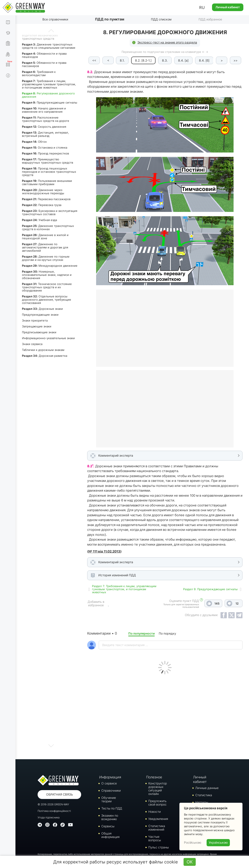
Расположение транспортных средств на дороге (46, 119)
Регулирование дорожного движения (48, 95)
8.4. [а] (184, 60)
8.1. (123, 60)
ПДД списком (161, 19)
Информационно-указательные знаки (48, 338)
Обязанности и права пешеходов (44, 55)
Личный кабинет (228, 7)
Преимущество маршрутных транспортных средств (48, 161)
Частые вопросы (155, 838)
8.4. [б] (205, 60)
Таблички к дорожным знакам (43, 350)
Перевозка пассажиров (46, 199)
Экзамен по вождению (110, 817)
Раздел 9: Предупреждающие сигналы (210, 589)
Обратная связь (59, 794)
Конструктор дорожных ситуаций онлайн (158, 788)
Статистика (204, 795)
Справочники (111, 790)
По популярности (141, 633)
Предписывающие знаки (39, 332)
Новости (155, 812)
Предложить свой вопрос (157, 803)
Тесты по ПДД (112, 808)
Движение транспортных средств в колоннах (48, 227)
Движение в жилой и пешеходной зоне (45, 237)
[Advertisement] (165, 716)
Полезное (154, 777)
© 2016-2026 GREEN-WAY (53, 804)
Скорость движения (44, 127)
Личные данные (207, 788)
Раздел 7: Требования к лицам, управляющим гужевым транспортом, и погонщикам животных (124, 589)
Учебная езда (39, 220)
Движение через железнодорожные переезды (43, 192)
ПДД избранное (210, 19)
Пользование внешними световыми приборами (47, 182)
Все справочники (55, 19)
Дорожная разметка (45, 356)
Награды (202, 802)
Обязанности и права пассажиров (44, 64)
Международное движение (50, 266)
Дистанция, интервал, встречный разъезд (45, 134)
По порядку (167, 633)
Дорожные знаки (42, 309)
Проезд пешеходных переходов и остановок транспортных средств (49, 172)
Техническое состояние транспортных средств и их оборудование (47, 287)
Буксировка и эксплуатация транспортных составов (50, 212)
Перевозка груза (42, 205)
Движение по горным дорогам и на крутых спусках (46, 258)
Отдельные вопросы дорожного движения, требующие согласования (47, 300)
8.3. (165, 60)
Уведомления (158, 819)
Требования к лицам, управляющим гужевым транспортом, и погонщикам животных (49, 84)
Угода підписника (49, 817)
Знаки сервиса (32, 344)
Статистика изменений (157, 828)
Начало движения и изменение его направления (44, 110)
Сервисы (108, 826)
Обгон (34, 142)
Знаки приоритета (35, 320)
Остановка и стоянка (45, 147)
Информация (110, 777)
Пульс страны (159, 847)
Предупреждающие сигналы (50, 102)
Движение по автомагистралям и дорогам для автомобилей (45, 247)
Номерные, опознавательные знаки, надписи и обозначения (47, 275)
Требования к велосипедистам (39, 73)
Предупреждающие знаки (40, 315)
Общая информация (110, 835)
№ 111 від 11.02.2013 (104, 551)
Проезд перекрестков (45, 153)
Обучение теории (109, 799)
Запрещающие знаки (37, 326)
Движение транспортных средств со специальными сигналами (49, 46)
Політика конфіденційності (54, 811)
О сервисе (109, 783)
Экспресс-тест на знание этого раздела (167, 42)
